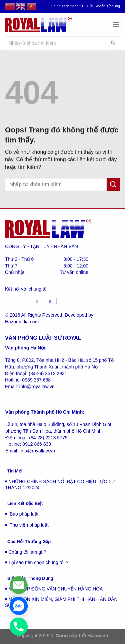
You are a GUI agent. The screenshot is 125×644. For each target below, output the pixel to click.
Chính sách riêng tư (67, 6)
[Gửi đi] (113, 43)
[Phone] (19, 627)
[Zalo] (19, 606)
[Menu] (116, 24)
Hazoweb (98, 636)
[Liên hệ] (19, 585)
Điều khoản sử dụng (103, 6)
